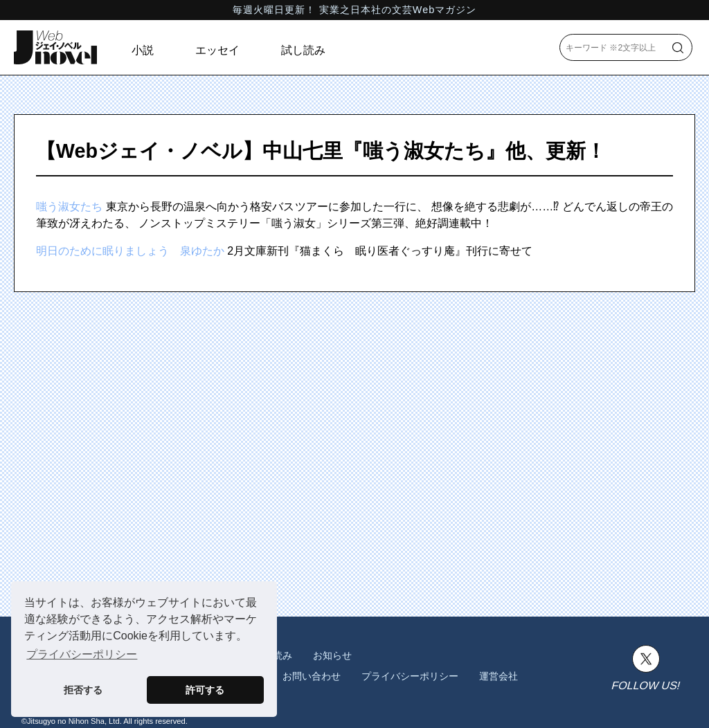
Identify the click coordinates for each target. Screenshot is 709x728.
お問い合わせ (312, 676)
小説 (143, 50)
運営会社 (499, 676)
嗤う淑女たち (69, 207)
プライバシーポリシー (410, 676)
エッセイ (217, 50)
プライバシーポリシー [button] (82, 654)
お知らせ (332, 655)
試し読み (303, 50)
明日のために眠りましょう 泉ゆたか (130, 251)
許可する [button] (205, 690)
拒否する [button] (83, 690)
